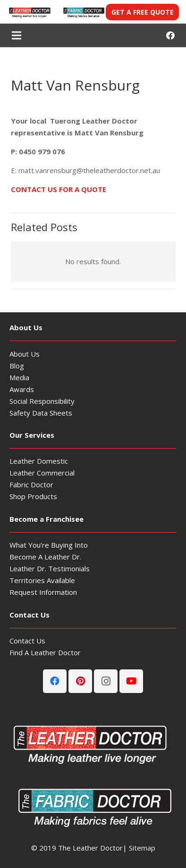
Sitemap (142, 848)
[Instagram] (106, 681)
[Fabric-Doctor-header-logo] (83, 12)
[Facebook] (170, 35)
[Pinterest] (80, 681)
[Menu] (17, 35)
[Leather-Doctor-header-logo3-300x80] (29, 12)
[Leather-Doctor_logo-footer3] (93, 743)
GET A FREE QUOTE (143, 12)
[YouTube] (131, 681)
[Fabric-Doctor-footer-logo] (93, 806)
